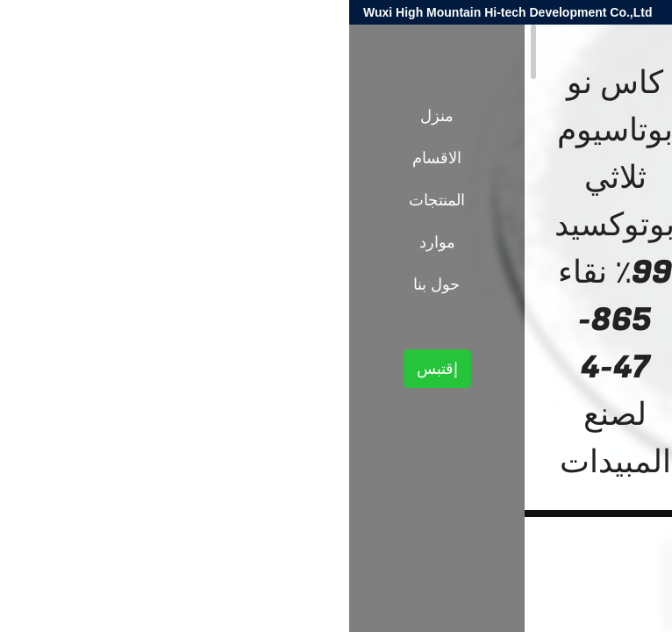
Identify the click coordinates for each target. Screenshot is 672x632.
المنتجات (569, 305)
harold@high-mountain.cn (449, 12)
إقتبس (88, 369)
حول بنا (87, 284)
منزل (88, 116)
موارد (88, 242)
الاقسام (88, 158)
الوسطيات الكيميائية (486, 305)
